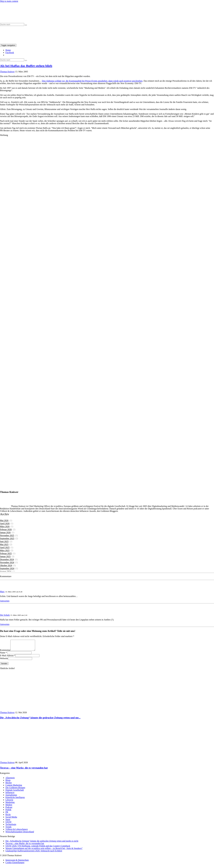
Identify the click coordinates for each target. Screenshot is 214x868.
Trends (8, 829)
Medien (9, 807)
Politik (8, 812)
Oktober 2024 (6, 565)
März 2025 (5, 550)
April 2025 (5, 547)
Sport (8, 821)
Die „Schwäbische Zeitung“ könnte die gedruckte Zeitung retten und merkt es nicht (42, 843)
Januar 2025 (5, 556)
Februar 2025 (6, 553)
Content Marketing (14, 787)
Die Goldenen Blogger (15, 790)
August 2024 (6, 571)
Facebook (10, 53)
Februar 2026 (6, 529)
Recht (8, 817)
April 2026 (5, 523)
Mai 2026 (4, 520)
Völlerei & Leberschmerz (17, 831)
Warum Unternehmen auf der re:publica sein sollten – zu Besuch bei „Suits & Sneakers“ (44, 850)
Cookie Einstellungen (15, 865)
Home (8, 50)
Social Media (11, 819)
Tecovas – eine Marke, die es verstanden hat (25, 845)
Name (3, 655)
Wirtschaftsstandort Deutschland (20, 834)
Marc (2, 592)
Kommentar (5, 652)
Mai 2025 (4, 544)
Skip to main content (9, 1)
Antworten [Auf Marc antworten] (5, 601)
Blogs (8, 782)
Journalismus (11, 797)
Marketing (10, 804)
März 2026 (5, 526)
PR (7, 814)
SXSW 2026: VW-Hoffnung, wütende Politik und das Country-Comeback (38, 848)
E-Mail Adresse (7, 658)
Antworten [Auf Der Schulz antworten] (5, 624)
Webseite (4, 660)
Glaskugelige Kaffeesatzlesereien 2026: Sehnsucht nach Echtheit (34, 853)
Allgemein (10, 780)
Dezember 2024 (7, 559)
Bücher (9, 785)
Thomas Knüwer (7, 72)
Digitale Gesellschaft (15, 792)
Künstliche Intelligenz (15, 799)
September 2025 (7, 538)
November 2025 (7, 535)
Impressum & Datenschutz (17, 862)
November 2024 (7, 562)
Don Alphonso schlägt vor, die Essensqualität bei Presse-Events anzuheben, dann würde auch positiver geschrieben (92, 81)
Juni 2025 (4, 541)
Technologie (11, 826)
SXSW (8, 824)
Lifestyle (9, 802)
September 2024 (7, 568)
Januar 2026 (5, 532)
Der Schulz (5, 615)
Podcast (9, 809)
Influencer (10, 794)
